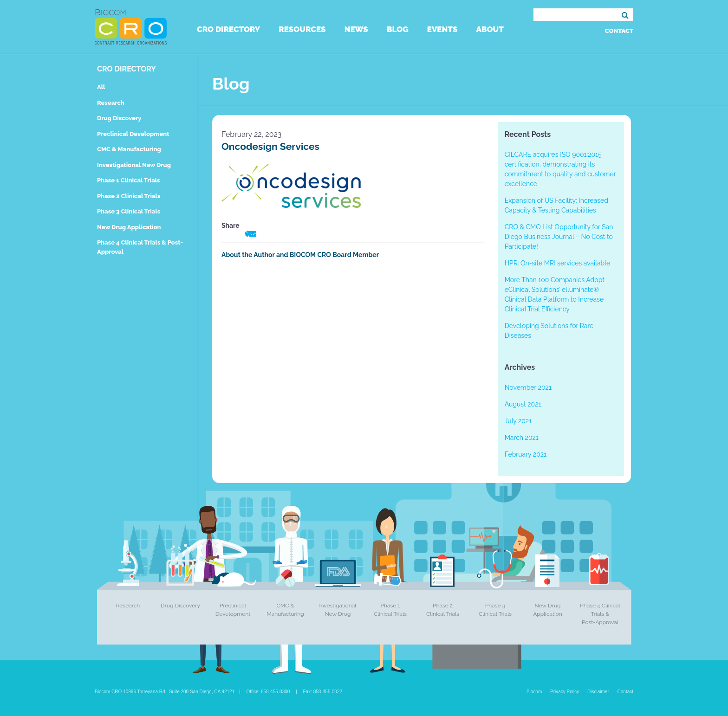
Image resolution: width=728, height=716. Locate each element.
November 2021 (528, 387)
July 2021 (518, 421)
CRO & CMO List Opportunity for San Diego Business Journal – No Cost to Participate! (559, 237)
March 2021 (522, 438)
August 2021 (523, 404)
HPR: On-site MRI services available (558, 263)
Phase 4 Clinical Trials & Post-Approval (600, 614)
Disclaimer (598, 692)
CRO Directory (228, 29)
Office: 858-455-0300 (268, 692)
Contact (619, 31)
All (101, 87)
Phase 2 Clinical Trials (129, 196)
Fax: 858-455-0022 (323, 692)
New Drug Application (129, 227)
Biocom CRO (131, 27)
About (490, 29)
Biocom (534, 692)
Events (442, 29)
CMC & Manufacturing (129, 149)
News (356, 29)
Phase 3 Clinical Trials (129, 211)
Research (111, 103)
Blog (398, 29)
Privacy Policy (565, 692)
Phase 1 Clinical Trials (129, 180)
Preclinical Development (133, 134)
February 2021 (526, 454)
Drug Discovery (119, 118)
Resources (302, 29)
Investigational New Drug (134, 165)
